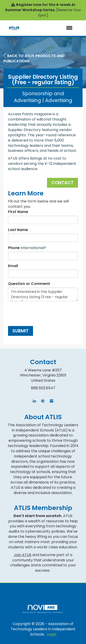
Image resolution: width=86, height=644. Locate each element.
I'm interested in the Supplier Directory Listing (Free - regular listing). (43, 294)
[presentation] (43, 314)
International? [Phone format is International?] (33, 248)
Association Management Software (43, 609)
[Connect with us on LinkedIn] (34, 401)
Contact (62, 183)
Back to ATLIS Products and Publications (34, 58)
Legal (51, 634)
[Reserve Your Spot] (60, 13)
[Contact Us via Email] (51, 401)
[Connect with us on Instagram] (43, 401)
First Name (18, 212)
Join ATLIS (23, 555)
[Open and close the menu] (49, 28)
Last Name (18, 230)
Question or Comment (29, 284)
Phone (14, 248)
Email (13, 266)
